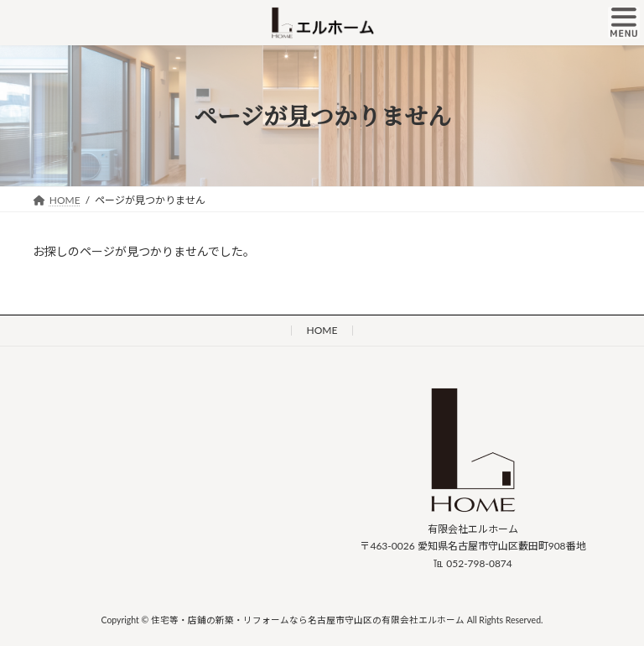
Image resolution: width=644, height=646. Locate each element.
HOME (322, 330)
